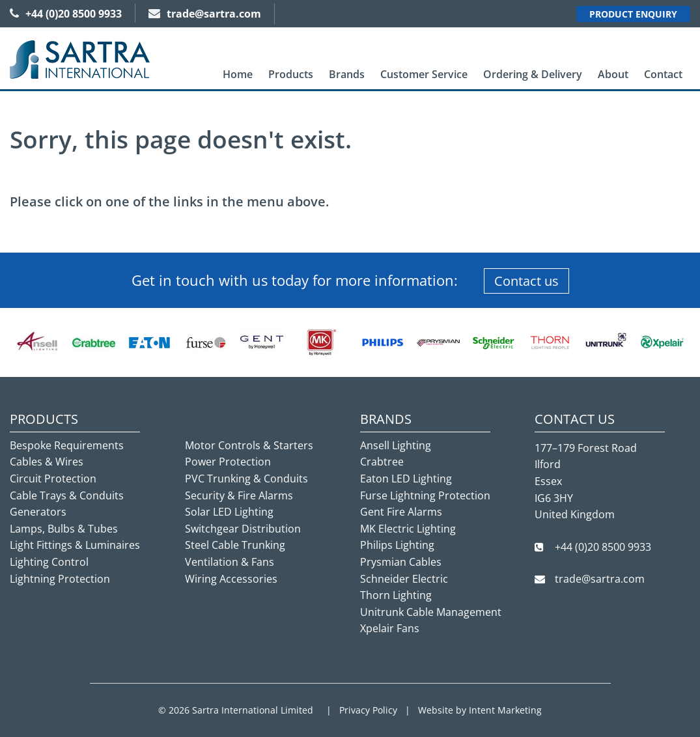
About (613, 74)
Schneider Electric (404, 579)
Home (238, 74)
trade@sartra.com (205, 14)
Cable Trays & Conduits (67, 495)
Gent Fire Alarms (401, 512)
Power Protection (228, 462)
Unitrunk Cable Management (431, 612)
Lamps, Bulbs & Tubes (64, 529)
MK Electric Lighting (408, 529)
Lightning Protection (60, 579)
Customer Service (424, 74)
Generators (38, 512)
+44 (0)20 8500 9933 (66, 14)
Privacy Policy (368, 710)
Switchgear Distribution (243, 529)
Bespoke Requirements (67, 445)
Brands (347, 74)
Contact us (526, 281)
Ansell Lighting (396, 445)
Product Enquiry (633, 14)
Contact (663, 74)
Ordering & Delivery (533, 74)
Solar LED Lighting (229, 512)
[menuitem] (238, 75)
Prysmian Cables (401, 562)
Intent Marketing (505, 710)
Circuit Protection (53, 479)
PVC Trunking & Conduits (246, 479)
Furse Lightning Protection (425, 495)
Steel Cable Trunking (235, 545)
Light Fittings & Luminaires (75, 545)
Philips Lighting (397, 545)
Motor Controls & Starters (249, 445)
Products (291, 74)
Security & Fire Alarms (239, 495)
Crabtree (382, 462)
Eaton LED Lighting (406, 479)
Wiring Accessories (231, 579)
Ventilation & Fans (230, 562)
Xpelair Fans (390, 628)
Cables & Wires (47, 462)
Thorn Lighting (396, 595)
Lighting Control (49, 562)
